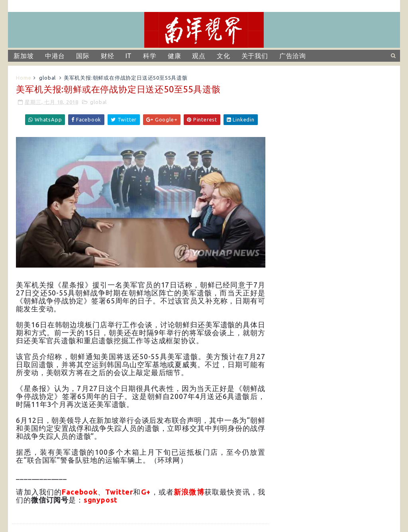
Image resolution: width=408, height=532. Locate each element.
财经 (108, 56)
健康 (175, 56)
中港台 (55, 56)
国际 (83, 56)
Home (24, 78)
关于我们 (255, 56)
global (47, 78)
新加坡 (24, 56)
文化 (224, 56)
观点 (199, 56)
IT (129, 56)
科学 (150, 56)
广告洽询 (293, 56)
